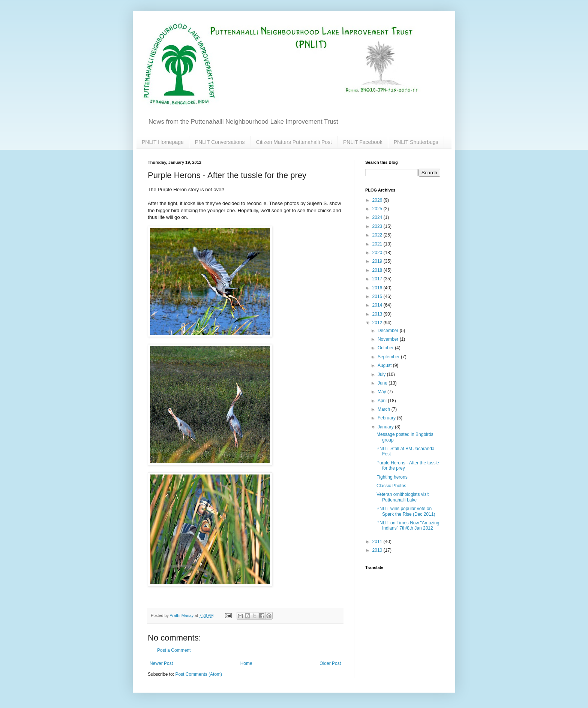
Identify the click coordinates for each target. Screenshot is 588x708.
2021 (378, 244)
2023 (378, 226)
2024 (378, 217)
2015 (378, 296)
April (383, 401)
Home (246, 663)
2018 (378, 270)
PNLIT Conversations (220, 142)
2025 (378, 209)
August (385, 365)
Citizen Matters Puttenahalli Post (294, 142)
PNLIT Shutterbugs (416, 142)
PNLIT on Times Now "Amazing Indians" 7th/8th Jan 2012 (408, 525)
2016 (378, 288)
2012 (378, 323)
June (383, 383)
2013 (378, 314)
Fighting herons (392, 477)
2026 (378, 200)
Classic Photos (391, 486)
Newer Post (161, 663)
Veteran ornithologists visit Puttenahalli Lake (403, 497)
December (389, 331)
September (389, 357)
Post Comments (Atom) (199, 674)
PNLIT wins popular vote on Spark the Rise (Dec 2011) (406, 511)
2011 (378, 542)
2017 (378, 279)
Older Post (330, 663)
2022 (378, 235)
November (389, 339)
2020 (378, 253)
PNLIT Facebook (363, 142)
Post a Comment (174, 650)
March (385, 409)
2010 (378, 550)
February (387, 418)
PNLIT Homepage (163, 142)
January (386, 427)
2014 (378, 305)
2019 (378, 261)
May (382, 392)
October (386, 348)
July (382, 374)
